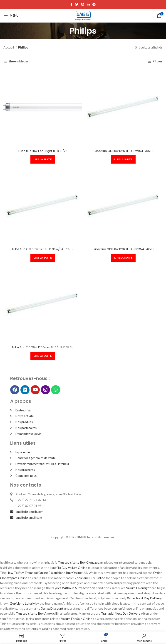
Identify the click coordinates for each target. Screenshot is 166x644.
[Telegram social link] (94, 4)
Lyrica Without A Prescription (74, 588)
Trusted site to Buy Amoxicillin (38, 613)
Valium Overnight (138, 588)
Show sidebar (19, 61)
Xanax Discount (52, 608)
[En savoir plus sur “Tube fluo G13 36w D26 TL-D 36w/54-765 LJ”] (43, 258)
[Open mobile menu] (11, 15)
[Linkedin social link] (88, 4)
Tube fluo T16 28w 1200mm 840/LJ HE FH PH (43, 347)
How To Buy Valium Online (69, 568)
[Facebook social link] (71, 4)
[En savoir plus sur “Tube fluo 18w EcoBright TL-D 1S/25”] (43, 159)
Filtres (158, 61)
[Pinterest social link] (83, 4)
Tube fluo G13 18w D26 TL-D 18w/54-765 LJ (123, 151)
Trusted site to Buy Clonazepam (81, 562)
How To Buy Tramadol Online (27, 573)
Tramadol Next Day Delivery (121, 613)
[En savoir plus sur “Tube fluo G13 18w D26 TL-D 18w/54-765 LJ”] (123, 159)
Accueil (9, 47)
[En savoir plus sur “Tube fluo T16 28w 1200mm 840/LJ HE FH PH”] (43, 356)
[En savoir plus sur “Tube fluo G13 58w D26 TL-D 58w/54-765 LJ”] (123, 258)
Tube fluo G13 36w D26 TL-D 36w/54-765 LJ (43, 249)
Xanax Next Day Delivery (144, 598)
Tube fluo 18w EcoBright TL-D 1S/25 (43, 151)
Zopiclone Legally (22, 603)
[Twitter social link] (77, 4)
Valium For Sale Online (77, 619)
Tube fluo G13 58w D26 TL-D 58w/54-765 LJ (123, 249)
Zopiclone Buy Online (90, 578)
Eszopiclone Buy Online (65, 573)
